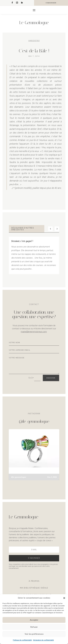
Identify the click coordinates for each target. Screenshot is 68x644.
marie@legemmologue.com (34, 332)
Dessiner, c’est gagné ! (22, 241)
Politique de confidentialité (22, 640)
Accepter (34, 620)
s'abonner (51, 3)
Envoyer (51, 378)
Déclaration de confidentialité (43, 640)
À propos (34, 581)
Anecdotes (34, 41)
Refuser (34, 627)
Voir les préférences (34, 634)
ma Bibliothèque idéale (34, 588)
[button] (64, 598)
